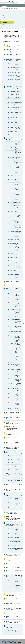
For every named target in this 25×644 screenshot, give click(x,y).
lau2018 (8, 571)
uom (7, 616)
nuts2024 (12, 393)
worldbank (9, 626)
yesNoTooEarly (12, 270)
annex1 (11, 499)
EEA (7, 1)
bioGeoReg (12, 148)
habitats (12, 167)
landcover (9, 559)
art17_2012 (9, 87)
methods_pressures (12, 102)
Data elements (5, 18)
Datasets (3, 13)
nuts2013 (12, 379)
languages (12, 352)
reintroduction (12, 125)
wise (7, 621)
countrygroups (12, 309)
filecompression (12, 332)
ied (7, 494)
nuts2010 (12, 374)
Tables (3, 16)
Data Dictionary (11, 9)
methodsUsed (12, 202)
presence (12, 117)
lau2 (7, 567)
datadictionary (10, 413)
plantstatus (12, 584)
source (11, 462)
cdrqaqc (12, 152)
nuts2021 (12, 388)
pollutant (12, 507)
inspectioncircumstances (12, 503)
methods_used (12, 107)
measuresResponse (12, 198)
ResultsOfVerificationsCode (12, 537)
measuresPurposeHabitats (12, 188)
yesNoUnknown (12, 274)
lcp (7, 575)
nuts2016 (12, 384)
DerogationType (12, 533)
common (9, 289)
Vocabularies (4, 22)
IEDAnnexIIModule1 (10, 512)
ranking (12, 122)
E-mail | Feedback (5, 640)
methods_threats (12, 105)
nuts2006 (12, 369)
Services (3, 25)
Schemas (4, 20)
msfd (8, 594)
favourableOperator (12, 162)
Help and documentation (7, 11)
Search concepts (17, 41)
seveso (8, 608)
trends (11, 83)
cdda (8, 285)
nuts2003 (12, 365)
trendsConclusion (12, 261)
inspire (8, 554)
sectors (12, 589)
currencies (12, 312)
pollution (12, 110)
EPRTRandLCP (10, 427)
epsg (11, 327)
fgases (8, 447)
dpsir (11, 317)
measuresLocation (12, 184)
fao (7, 443)
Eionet (7, 9)
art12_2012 (9, 50)
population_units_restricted (12, 115)
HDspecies (12, 171)
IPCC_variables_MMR (12, 481)
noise (8, 599)
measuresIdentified (12, 180)
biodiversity (9, 282)
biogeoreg (12, 95)
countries (12, 72)
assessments (12, 91)
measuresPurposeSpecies (12, 193)
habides (8, 485)
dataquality (9, 417)
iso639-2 (12, 336)
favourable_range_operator (12, 97)
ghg (7, 473)
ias (7, 489)
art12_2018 (9, 54)
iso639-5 (12, 347)
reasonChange (12, 244)
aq (7, 45)
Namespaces (4, 27)
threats (11, 128)
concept (12, 455)
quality (11, 120)
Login (15, 3)
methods (12, 76)
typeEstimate (12, 266)
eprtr (8, 422)
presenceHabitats (12, 215)
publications (9, 604)
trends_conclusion (12, 134)
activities (12, 64)
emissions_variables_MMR (12, 478)
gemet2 (8, 452)
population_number (12, 112)
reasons (12, 80)
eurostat (8, 438)
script (11, 403)
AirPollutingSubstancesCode (12, 529)
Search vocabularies (8, 41)
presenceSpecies (12, 220)
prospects (12, 232)
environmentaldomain (12, 319)
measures (12, 100)
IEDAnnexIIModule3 (10, 517)
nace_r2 (12, 355)
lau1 (7, 564)
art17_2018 (9, 138)
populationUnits (12, 206)
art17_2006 (9, 59)
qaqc (11, 236)
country (12, 631)
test (7, 613)
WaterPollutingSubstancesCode (12, 549)
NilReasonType (12, 362)
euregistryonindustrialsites (10, 433)
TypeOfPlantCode (12, 542)
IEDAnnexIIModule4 (10, 523)
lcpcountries (12, 580)
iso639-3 (12, 344)
